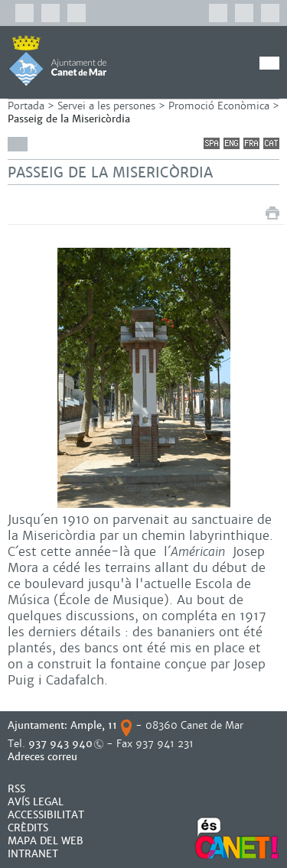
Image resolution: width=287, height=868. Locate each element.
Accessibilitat (46, 815)
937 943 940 (60, 744)
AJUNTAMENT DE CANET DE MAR (58, 60)
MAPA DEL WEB (46, 841)
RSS (16, 789)
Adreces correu (44, 757)
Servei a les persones (106, 106)
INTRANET (33, 854)
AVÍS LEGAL (36, 802)
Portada (26, 106)
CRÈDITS (28, 828)
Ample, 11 (94, 725)
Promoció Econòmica (219, 106)
